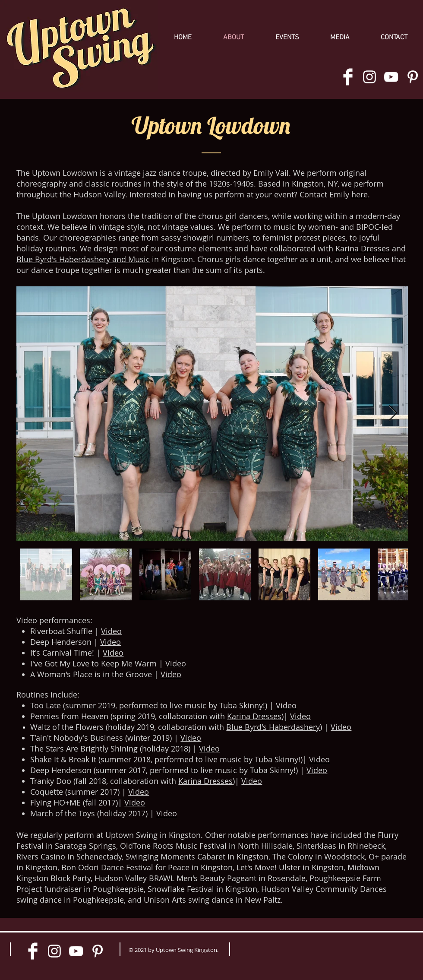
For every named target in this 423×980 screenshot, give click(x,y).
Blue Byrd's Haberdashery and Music (83, 259)
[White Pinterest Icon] (413, 77)
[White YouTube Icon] (391, 77)
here (360, 194)
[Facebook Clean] (348, 77)
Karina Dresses (363, 248)
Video (111, 631)
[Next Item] (393, 414)
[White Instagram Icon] (369, 77)
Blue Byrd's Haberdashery (273, 727)
